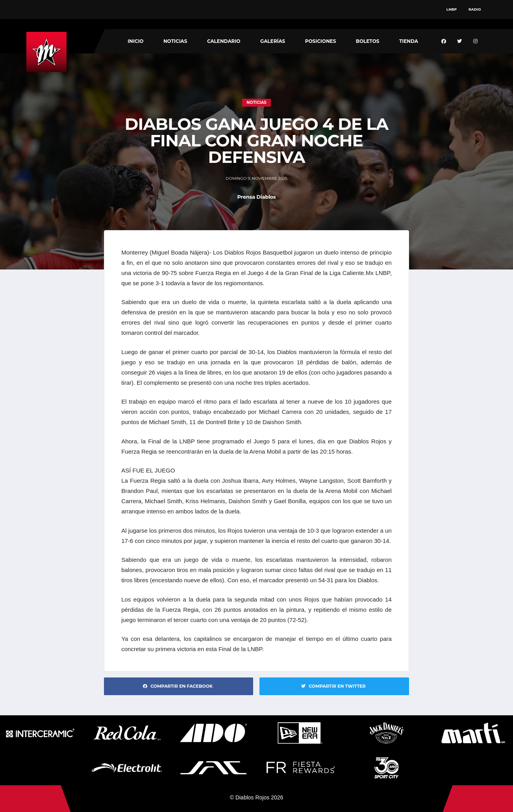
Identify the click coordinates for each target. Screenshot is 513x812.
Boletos (368, 41)
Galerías (273, 41)
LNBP (452, 9)
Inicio (135, 41)
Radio (475, 9)
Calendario (224, 41)
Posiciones (321, 41)
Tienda (409, 41)
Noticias (175, 41)
